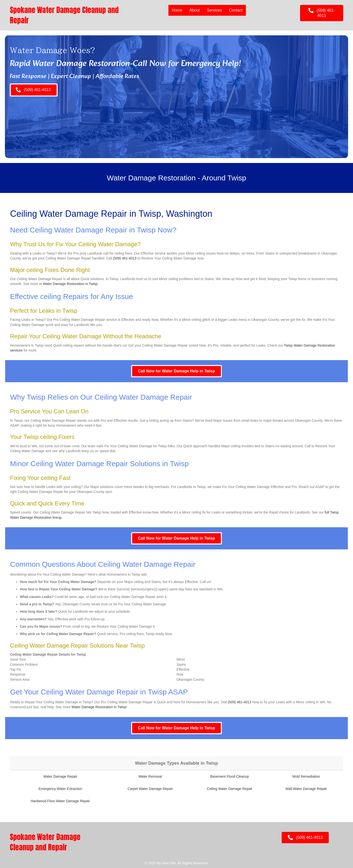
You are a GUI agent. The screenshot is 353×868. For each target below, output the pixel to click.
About (195, 10)
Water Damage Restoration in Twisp (70, 284)
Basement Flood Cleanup (230, 776)
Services (214, 10)
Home (177, 10)
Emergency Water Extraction (60, 789)
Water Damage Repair (60, 776)
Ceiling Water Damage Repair (230, 789)
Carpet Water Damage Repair (150, 789)
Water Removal (150, 776)
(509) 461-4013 (125, 258)
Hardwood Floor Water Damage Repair (60, 801)
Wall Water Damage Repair (306, 789)
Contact (236, 10)
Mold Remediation (306, 776)
